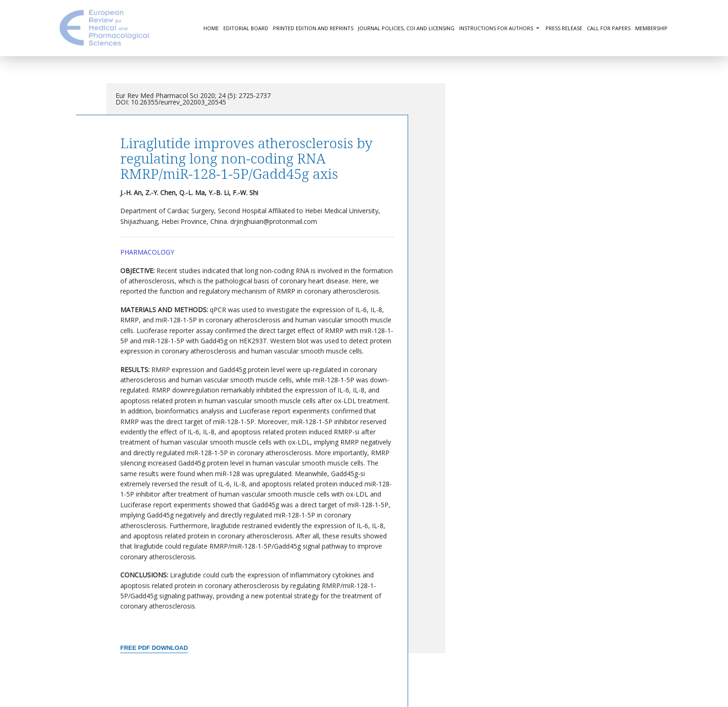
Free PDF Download (154, 648)
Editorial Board (246, 28)
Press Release (564, 28)
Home (211, 28)
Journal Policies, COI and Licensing (406, 28)
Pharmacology (147, 252)
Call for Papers (609, 28)
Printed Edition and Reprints (313, 28)
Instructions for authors (496, 28)
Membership (651, 28)
